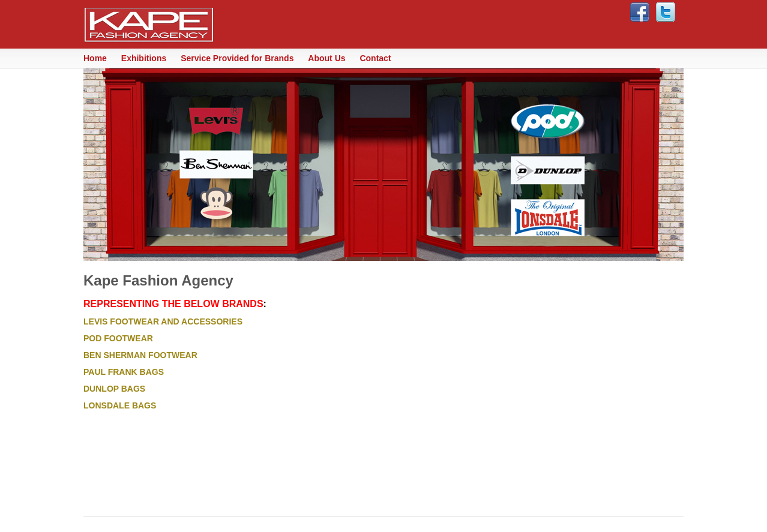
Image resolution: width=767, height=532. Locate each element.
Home (95, 58)
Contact (375, 58)
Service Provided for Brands (237, 58)
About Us (326, 58)
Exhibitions (144, 58)
